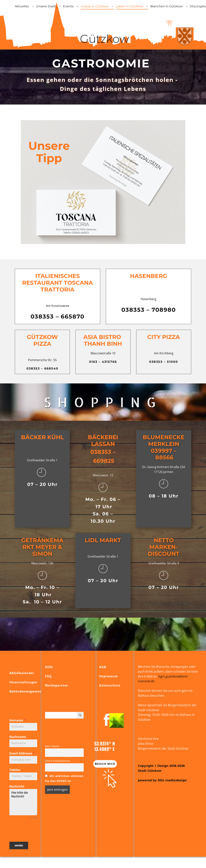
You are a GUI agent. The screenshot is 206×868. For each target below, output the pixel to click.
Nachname (18, 737)
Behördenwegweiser (26, 691)
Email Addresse (22, 753)
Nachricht (17, 786)
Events (68, 6)
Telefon (15, 770)
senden (19, 845)
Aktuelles (22, 6)
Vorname (17, 720)
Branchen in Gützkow (167, 6)
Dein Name (52, 746)
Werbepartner (57, 685)
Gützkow (103, 39)
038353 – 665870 (58, 317)
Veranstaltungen (23, 682)
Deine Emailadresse (58, 761)
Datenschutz (110, 685)
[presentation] (23, 831)
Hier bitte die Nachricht (23, 802)
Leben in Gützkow (129, 6)
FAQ (48, 676)
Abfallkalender (22, 673)
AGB (103, 667)
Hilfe (49, 667)
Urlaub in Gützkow (95, 6)
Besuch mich (105, 764)
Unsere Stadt (46, 6)
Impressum (109, 676)
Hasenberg (149, 276)
